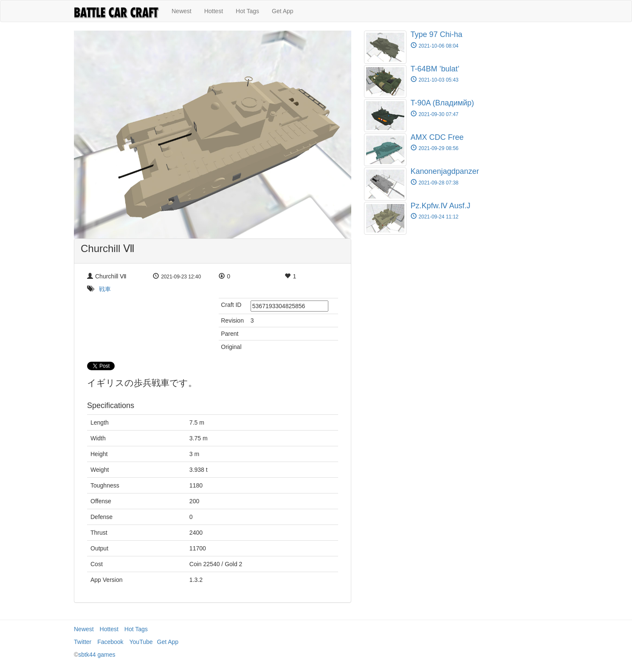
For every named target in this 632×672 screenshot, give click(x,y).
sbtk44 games (97, 655)
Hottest (214, 11)
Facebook (110, 642)
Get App (283, 11)
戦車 (105, 289)
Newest (182, 11)
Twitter (83, 642)
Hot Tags (247, 11)
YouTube (141, 642)
